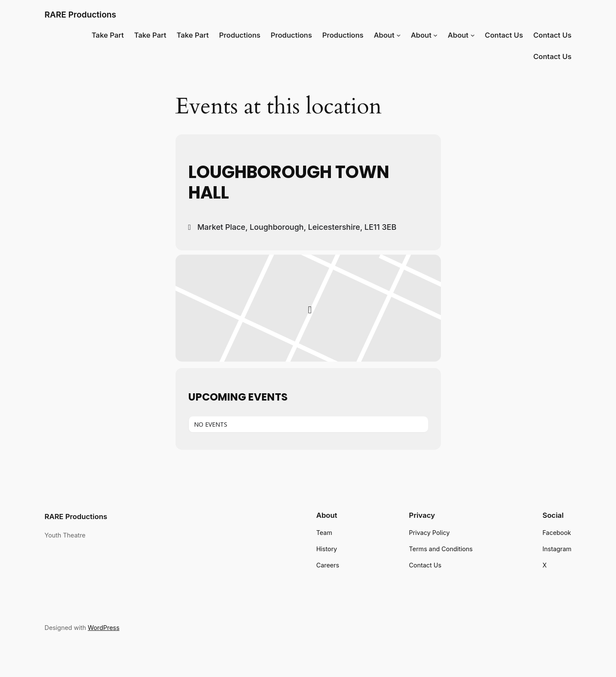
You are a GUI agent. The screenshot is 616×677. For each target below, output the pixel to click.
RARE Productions (80, 15)
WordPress (104, 628)
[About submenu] (399, 35)
